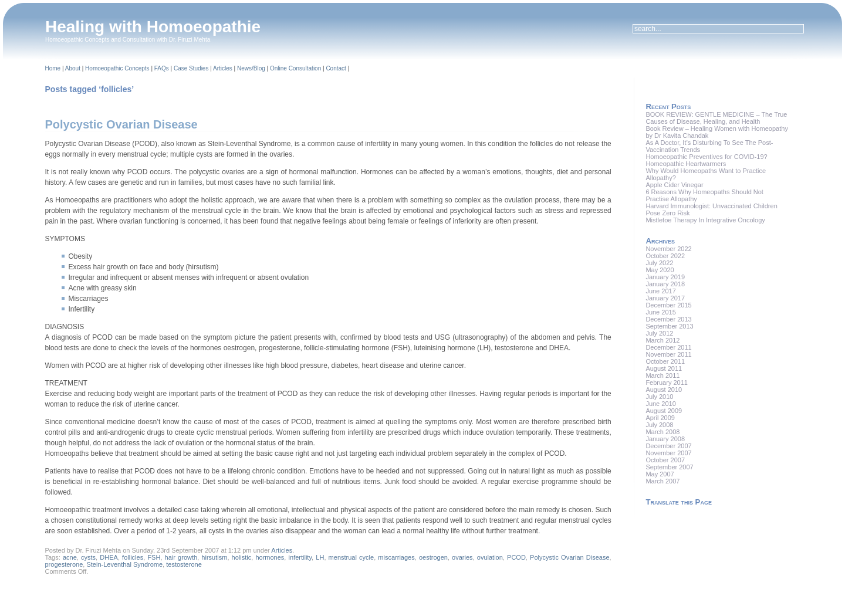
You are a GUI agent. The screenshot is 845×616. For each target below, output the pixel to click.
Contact (336, 68)
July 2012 (659, 333)
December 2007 (668, 446)
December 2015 (668, 305)
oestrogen (433, 557)
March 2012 (663, 340)
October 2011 (665, 361)
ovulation (490, 557)
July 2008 (659, 425)
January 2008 (665, 439)
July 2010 (659, 397)
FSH (154, 557)
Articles (223, 68)
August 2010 (664, 390)
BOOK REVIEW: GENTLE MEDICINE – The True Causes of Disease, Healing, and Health (716, 118)
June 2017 (660, 291)
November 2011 (668, 354)
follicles (133, 557)
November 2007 (668, 453)
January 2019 (665, 277)
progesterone (64, 564)
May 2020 (660, 270)
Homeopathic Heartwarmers (686, 164)
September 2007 (669, 467)
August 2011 (664, 368)
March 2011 (663, 375)
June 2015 (660, 312)
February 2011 (667, 383)
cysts (88, 557)
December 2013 (668, 319)
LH (320, 557)
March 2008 (663, 432)
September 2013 (669, 326)
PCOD (516, 557)
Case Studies (191, 68)
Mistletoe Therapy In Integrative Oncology (705, 220)
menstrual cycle (351, 557)
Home (53, 68)
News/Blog (251, 68)
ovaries (462, 557)
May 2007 (660, 474)
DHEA (109, 557)
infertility (300, 557)
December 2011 (668, 347)
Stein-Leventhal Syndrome (124, 564)
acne (70, 557)
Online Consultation (295, 68)
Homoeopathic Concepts (117, 68)
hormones (270, 557)
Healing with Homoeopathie (153, 27)
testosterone (184, 564)
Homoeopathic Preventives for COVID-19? (706, 157)
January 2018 (665, 284)
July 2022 (659, 263)
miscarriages (396, 557)
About (73, 68)
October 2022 (665, 256)
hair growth (181, 557)
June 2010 (660, 404)
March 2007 (663, 481)
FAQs (162, 68)
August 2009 (664, 411)
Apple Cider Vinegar (674, 185)
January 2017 (665, 298)
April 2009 (660, 418)
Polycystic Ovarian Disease (121, 124)
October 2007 (665, 460)
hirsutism (214, 557)
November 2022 (668, 249)
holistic (242, 557)
